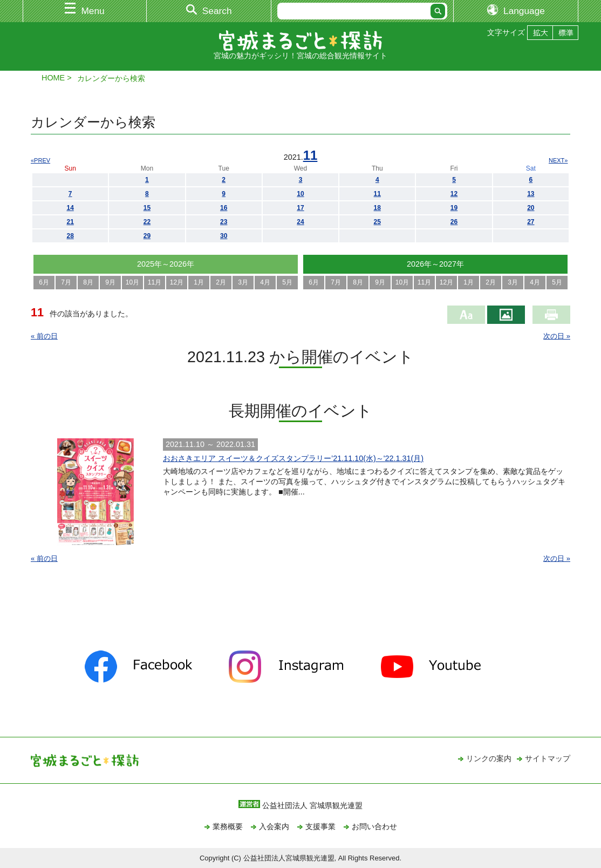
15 (147, 208)
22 (147, 222)
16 (224, 208)
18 (377, 208)
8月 (88, 282)
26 (454, 222)
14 (70, 208)
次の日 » (557, 336)
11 (310, 155)
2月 (221, 282)
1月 (199, 282)
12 (454, 194)
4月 (265, 282)
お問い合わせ (374, 826)
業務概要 (228, 826)
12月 (177, 282)
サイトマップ (548, 758)
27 (531, 222)
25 (377, 222)
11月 (155, 282)
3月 (243, 282)
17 (300, 208)
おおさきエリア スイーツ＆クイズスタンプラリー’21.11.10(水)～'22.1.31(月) (293, 458)
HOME (53, 78)
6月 (44, 282)
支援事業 (320, 826)
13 (531, 194)
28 (70, 236)
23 (224, 222)
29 (147, 236)
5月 (287, 282)
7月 (66, 282)
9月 (110, 282)
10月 (132, 282)
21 (70, 222)
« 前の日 (44, 336)
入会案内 (274, 826)
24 (300, 222)
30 (224, 236)
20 (531, 208)
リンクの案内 (489, 758)
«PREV (40, 160)
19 (454, 208)
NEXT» (558, 160)
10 (300, 194)
